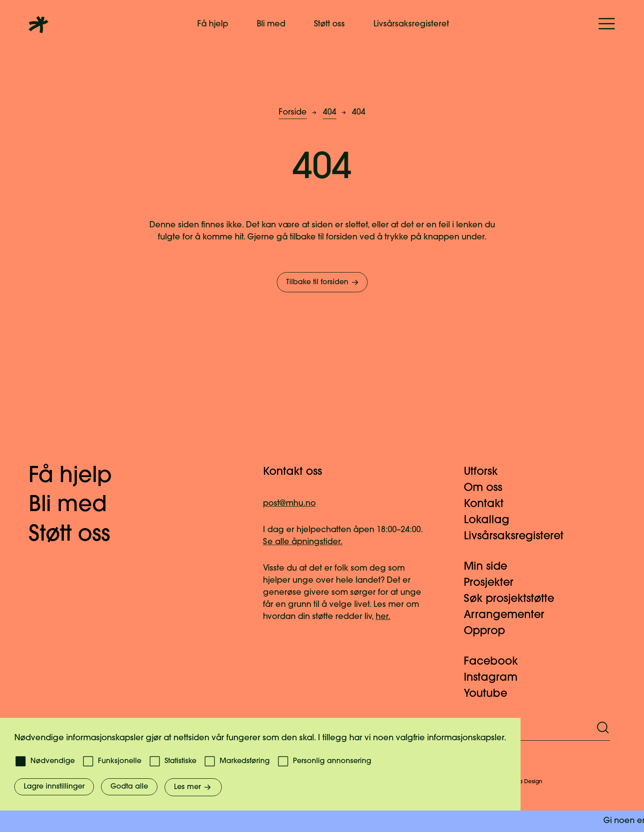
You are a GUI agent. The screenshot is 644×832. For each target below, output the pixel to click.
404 (330, 113)
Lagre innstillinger (54, 787)
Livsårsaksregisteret (411, 24)
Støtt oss (329, 24)
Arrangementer (509, 615)
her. (383, 617)
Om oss (488, 488)
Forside (293, 113)
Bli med (271, 24)
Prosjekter (494, 583)
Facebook (496, 662)
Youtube (491, 694)
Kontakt (489, 504)
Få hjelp (213, 24)
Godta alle (129, 787)
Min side (491, 567)
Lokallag (492, 521)
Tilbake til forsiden (323, 282)
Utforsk (486, 472)
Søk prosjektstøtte (514, 599)
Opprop (490, 631)
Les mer (193, 787)
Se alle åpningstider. (303, 542)
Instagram (496, 678)
